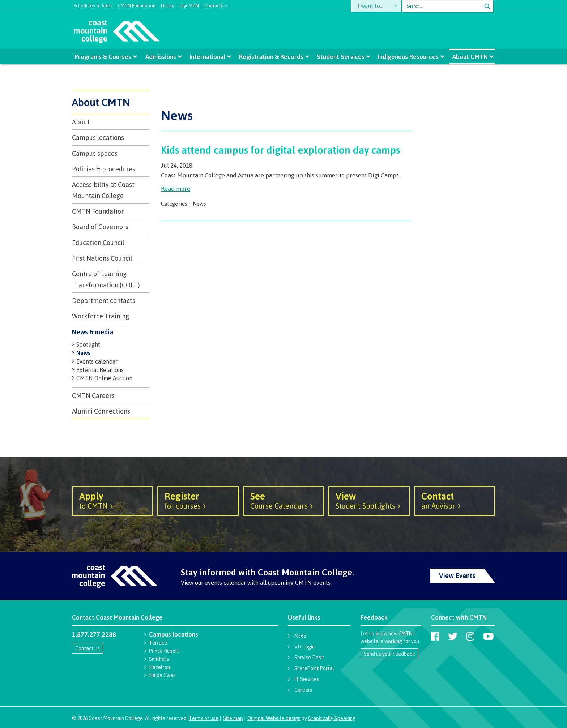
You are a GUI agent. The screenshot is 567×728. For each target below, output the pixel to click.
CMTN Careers (93, 395)
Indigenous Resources (408, 57)
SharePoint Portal (314, 668)
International (208, 57)
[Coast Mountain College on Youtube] (488, 636)
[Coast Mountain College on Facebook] (435, 636)
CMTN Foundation (137, 5)
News (84, 353)
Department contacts (104, 300)
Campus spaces (95, 153)
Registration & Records (271, 57)
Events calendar (97, 361)
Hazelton (159, 667)
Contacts (214, 5)
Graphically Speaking (332, 718)
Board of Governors (100, 227)
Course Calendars (283, 500)
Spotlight (88, 344)
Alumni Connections (101, 411)
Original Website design (274, 718)
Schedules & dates (93, 5)
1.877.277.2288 (94, 634)
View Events (457, 575)
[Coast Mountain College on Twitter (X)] (453, 636)
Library (168, 5)
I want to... (372, 6)
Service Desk (309, 657)
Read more (176, 189)
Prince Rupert (164, 651)
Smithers (159, 659)
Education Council (98, 243)
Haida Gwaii (162, 675)
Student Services (341, 57)
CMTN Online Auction (104, 378)
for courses (198, 500)
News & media (93, 332)
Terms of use (204, 718)
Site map (233, 718)
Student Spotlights (369, 500)
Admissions (161, 57)
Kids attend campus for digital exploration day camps (280, 150)
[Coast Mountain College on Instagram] (470, 636)
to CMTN (112, 500)
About (81, 122)
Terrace (158, 643)
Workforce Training (101, 316)
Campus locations (98, 137)
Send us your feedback (389, 654)
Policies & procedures (104, 169)
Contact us (88, 648)
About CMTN (470, 57)
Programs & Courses (103, 57)
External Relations (100, 370)
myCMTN (189, 5)
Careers (303, 690)
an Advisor (455, 500)
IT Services (307, 679)
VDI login (304, 646)
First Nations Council (102, 258)
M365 (300, 636)
